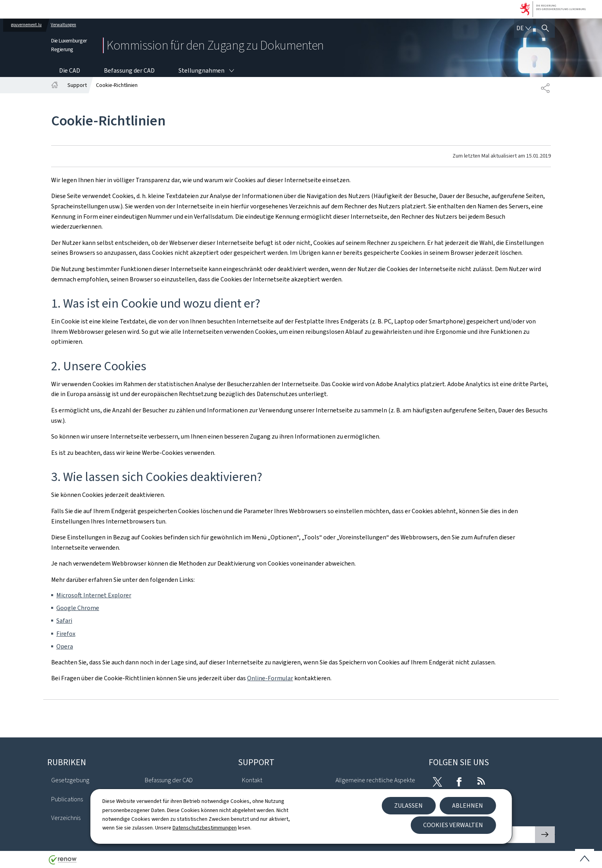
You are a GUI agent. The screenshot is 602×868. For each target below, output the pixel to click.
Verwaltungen (63, 25)
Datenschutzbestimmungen (205, 828)
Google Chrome (78, 608)
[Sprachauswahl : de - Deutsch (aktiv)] (523, 28)
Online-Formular (270, 678)
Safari (64, 621)
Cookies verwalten (453, 825)
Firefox (66, 634)
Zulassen (408, 805)
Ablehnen (468, 805)
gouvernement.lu (26, 25)
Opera (65, 646)
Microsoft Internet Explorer (94, 595)
